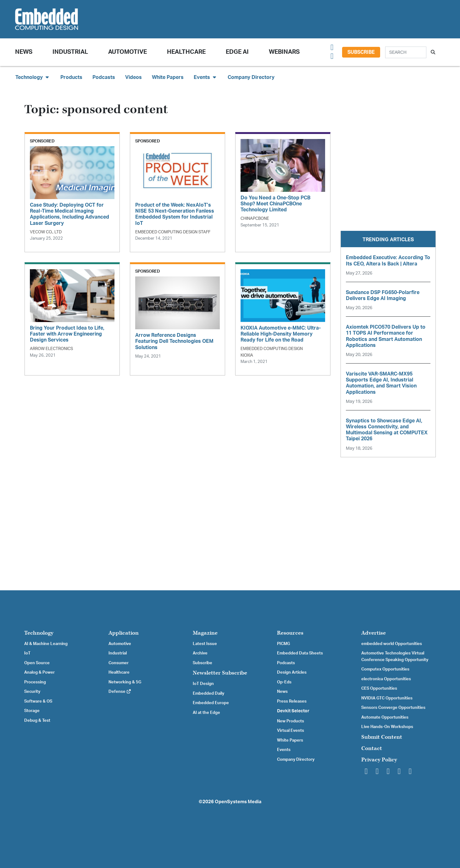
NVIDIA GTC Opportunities (387, 698)
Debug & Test (37, 721)
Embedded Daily (208, 693)
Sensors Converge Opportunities (393, 708)
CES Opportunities (379, 688)
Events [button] (206, 77)
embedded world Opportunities (392, 644)
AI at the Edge (206, 713)
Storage (32, 711)
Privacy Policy (379, 760)
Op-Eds (284, 682)
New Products (291, 721)
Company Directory (251, 77)
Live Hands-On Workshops (387, 727)
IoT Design (203, 684)
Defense (120, 692)
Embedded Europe (211, 703)
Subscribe (361, 52)
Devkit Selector (293, 711)
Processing (35, 682)
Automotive (127, 52)
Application (124, 633)
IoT (27, 653)
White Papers (168, 77)
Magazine (205, 633)
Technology (39, 633)
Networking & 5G (125, 682)
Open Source (37, 663)
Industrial (70, 52)
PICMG (283, 644)
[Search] (406, 52)
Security (32, 692)
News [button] (24, 52)
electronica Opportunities (386, 679)
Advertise (374, 633)
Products (71, 77)
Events (284, 750)
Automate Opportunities (385, 717)
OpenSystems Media (238, 802)
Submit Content (382, 737)
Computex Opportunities (385, 669)
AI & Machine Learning (46, 644)
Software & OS (38, 701)
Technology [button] (33, 77)
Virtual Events (291, 731)
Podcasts (104, 77)
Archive (200, 653)
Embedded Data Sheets (300, 653)
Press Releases (292, 701)
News (282, 692)
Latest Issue (205, 644)
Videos (133, 77)
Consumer (119, 663)
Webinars (284, 52)
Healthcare (186, 52)
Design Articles (292, 672)
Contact (372, 748)
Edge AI (237, 52)
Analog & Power (39, 672)
